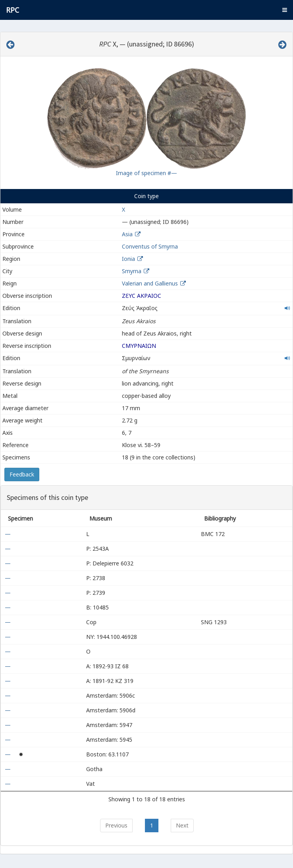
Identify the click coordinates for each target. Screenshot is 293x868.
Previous (116, 825)
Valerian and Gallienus (150, 283)
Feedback (22, 474)
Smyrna (132, 271)
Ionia (128, 259)
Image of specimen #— (146, 173)
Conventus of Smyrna (150, 246)
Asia (127, 234)
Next (182, 825)
